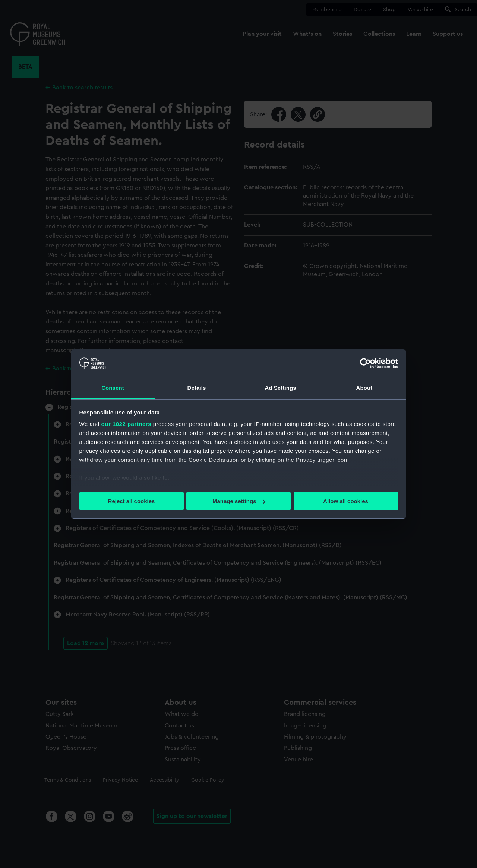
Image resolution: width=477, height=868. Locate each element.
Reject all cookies (132, 501)
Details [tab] (197, 388)
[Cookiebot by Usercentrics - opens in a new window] (365, 363)
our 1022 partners (126, 424)
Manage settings (239, 501)
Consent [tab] (113, 388)
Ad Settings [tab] (280, 388)
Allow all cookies (346, 501)
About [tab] (364, 388)
